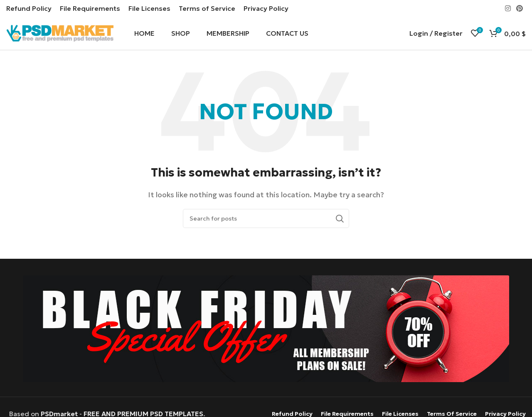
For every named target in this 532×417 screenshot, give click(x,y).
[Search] (266, 218)
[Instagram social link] (508, 8)
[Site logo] (60, 32)
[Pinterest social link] (520, 8)
